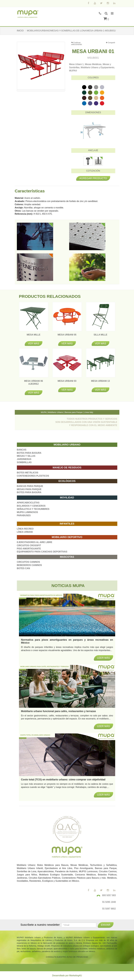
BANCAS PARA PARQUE (30, 486)
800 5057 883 (109, 895)
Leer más (103, 795)
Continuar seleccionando (77, 44)
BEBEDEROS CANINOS (29, 565)
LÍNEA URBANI (25, 532)
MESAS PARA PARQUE (29, 489)
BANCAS (22, 450)
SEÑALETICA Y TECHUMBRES (33, 509)
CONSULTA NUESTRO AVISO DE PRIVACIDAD (67, 957)
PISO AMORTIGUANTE (29, 549)
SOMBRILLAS (24, 462)
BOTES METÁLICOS (28, 473)
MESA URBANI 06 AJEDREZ (34, 384)
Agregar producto (93, 178)
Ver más (34, 344)
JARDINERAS (24, 459)
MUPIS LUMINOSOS (27, 512)
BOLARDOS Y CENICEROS (31, 506)
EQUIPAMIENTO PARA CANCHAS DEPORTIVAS (42, 552)
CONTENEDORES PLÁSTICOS (33, 476)
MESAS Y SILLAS (26, 456)
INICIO (20, 31)
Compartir (111, 43)
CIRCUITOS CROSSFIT (29, 545)
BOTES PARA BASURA (29, 453)
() (106, 19)
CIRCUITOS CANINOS (28, 562)
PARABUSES (24, 515)
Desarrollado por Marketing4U (67, 975)
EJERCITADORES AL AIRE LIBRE (35, 542)
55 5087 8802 (109, 909)
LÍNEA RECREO (25, 529)
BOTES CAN (23, 568)
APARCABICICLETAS (28, 503)
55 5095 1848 (109, 902)
